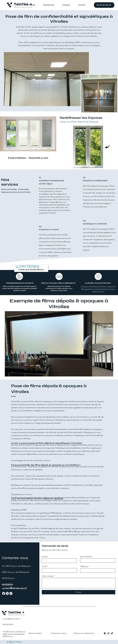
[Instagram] (108, 633)
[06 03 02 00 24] (104, 5)
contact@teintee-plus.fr (14, 588)
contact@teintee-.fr (12, 619)
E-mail (44, 566)
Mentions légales (35, 633)
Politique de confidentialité (84, 633)
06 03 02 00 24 (8, 624)
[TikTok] (112, 633)
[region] (88, 147)
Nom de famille (86, 557)
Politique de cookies (59, 633)
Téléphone (84, 566)
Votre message (48, 576)
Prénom (45, 557)
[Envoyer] (79, 592)
